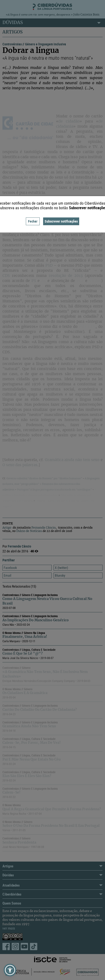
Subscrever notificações (61, 221)
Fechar (33, 221)
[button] (10, 970)
